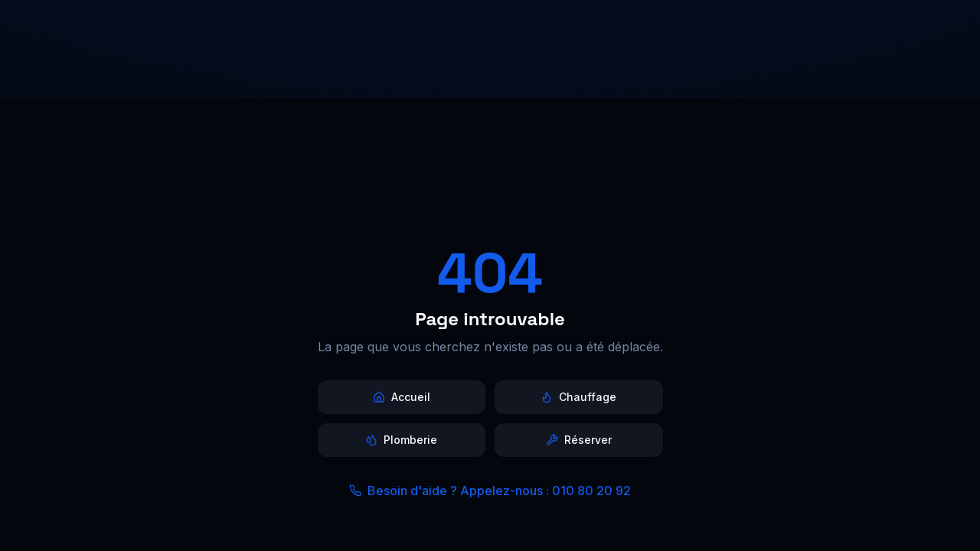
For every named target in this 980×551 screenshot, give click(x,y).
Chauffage (578, 397)
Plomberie (401, 440)
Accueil (402, 397)
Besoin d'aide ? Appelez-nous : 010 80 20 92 (490, 491)
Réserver (579, 440)
